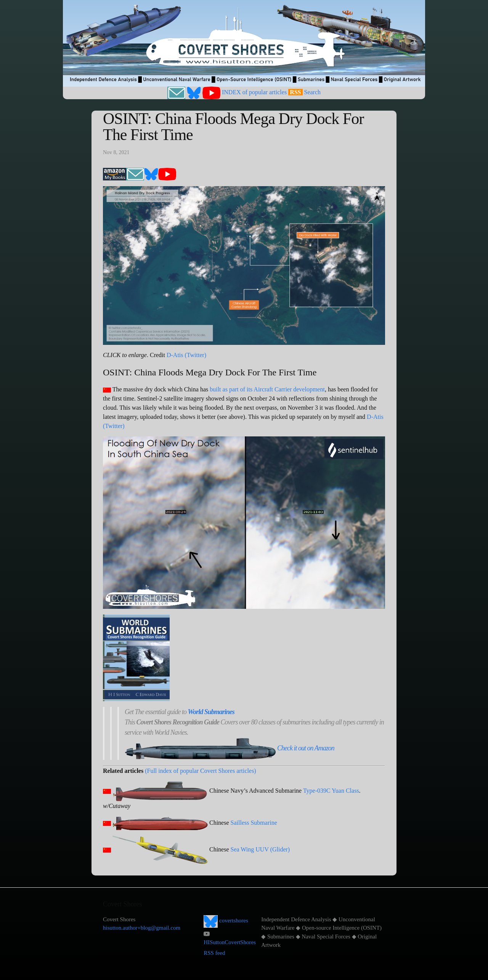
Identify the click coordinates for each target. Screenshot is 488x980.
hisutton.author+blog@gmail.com (142, 928)
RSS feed (214, 953)
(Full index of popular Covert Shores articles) (201, 771)
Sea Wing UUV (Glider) (260, 849)
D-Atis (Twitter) (186, 355)
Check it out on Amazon (306, 748)
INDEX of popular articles (254, 92)
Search (313, 92)
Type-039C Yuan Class (331, 791)
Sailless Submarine (254, 823)
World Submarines (211, 712)
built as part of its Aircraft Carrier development (267, 389)
